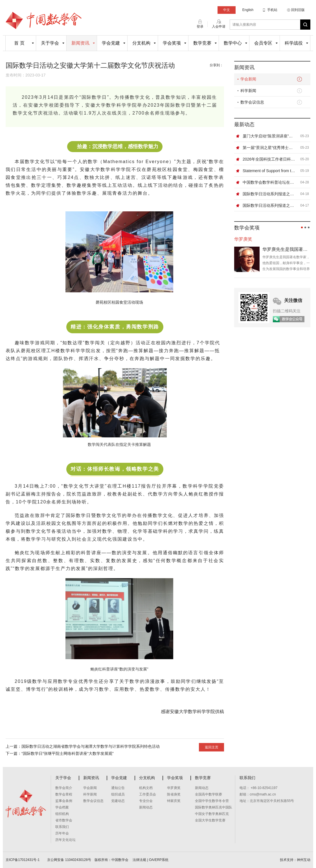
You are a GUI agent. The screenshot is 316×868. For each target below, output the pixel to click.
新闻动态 (146, 807)
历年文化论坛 (65, 840)
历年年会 (62, 833)
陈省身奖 (174, 794)
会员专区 (263, 43)
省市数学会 (64, 820)
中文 (227, 10)
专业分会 (146, 801)
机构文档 (146, 788)
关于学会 (50, 43)
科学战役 (294, 43)
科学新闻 (248, 91)
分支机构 (141, 43)
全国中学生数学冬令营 (212, 801)
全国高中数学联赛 (209, 794)
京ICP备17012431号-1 (23, 860)
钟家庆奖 (174, 801)
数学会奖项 (247, 228)
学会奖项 (172, 43)
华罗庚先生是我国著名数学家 (286, 249)
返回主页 (212, 747)
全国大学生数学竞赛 (210, 820)
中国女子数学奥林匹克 (212, 814)
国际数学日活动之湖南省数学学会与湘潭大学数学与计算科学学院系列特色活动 (91, 746)
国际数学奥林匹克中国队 (214, 807)
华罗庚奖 (174, 788)
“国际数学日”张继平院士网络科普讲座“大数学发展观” (68, 753)
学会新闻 (248, 79)
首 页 (19, 43)
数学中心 (233, 43)
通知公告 (118, 788)
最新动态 (244, 124)
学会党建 (111, 43)
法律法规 (139, 860)
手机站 (272, 10)
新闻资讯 (80, 43)
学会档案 (62, 807)
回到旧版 (298, 10)
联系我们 (62, 827)
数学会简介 (64, 788)
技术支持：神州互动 (295, 860)
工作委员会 (148, 794)
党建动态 (118, 801)
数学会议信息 (252, 102)
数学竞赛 (202, 43)
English (248, 10)
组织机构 (62, 814)
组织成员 (118, 794)
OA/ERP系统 (159, 860)
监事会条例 (64, 801)
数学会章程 (64, 794)
